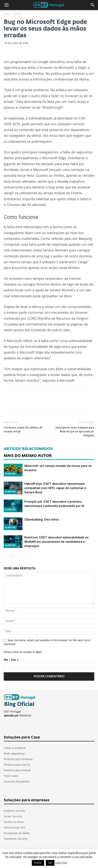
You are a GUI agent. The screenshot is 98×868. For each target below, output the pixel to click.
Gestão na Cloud (14, 822)
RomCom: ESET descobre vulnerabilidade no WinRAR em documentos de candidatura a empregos (56, 542)
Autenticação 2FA (14, 828)
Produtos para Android (17, 771)
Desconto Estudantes (17, 782)
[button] (93, 5)
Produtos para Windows (18, 759)
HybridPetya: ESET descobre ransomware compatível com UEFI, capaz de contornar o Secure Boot (55, 488)
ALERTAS (18, 14)
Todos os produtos (15, 748)
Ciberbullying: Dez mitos (42, 519)
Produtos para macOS (17, 765)
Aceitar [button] (38, 863)
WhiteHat (25, 716)
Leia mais (61, 863)
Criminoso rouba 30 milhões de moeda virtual (23, 430)
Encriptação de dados (17, 833)
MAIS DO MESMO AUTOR (28, 456)
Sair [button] (50, 863)
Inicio (7, 14)
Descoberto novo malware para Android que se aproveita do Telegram (75, 431)
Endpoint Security (14, 811)
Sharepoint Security (16, 839)
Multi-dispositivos (14, 754)
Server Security (13, 817)
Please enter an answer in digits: (23, 652)
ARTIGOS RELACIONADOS (28, 449)
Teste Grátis (11, 776)
